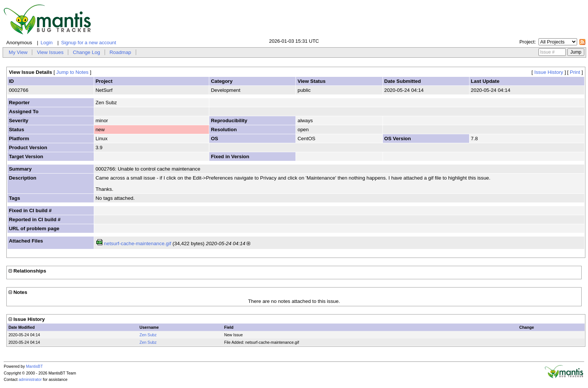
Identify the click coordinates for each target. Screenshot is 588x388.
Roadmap (120, 52)
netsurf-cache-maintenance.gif (137, 243)
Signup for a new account (89, 43)
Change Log (86, 52)
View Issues (50, 52)
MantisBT (34, 366)
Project (527, 42)
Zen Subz (148, 335)
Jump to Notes (72, 72)
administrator (30, 379)
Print (575, 72)
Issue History (549, 72)
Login (46, 43)
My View (18, 52)
